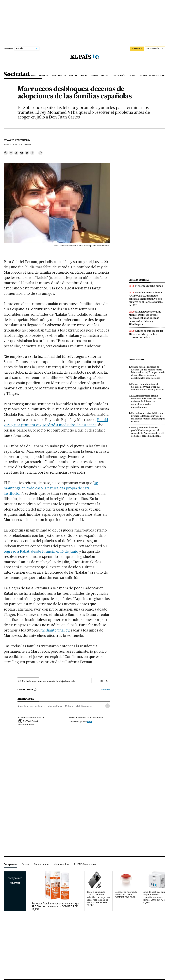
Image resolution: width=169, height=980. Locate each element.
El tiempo (142, 75)
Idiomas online (61, 864)
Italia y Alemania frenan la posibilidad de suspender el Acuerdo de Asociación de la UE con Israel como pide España (148, 432)
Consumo (94, 75)
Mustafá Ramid (55, 706)
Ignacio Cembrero (17, 140)
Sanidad (84, 75)
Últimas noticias (157, 75)
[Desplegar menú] (6, 57)
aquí (90, 721)
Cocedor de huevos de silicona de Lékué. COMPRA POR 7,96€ (126, 895)
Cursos (25, 864)
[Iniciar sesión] (155, 49)
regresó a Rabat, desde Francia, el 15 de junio (41, 551)
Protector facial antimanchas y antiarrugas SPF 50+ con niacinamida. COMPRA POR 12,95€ (55, 907)
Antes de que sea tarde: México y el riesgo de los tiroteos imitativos (146, 334)
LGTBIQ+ (132, 75)
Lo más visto (136, 360)
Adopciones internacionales (31, 706)
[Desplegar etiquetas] (108, 706)
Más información (26, 725)
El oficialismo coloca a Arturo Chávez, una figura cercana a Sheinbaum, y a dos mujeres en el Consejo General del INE (146, 299)
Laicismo (105, 75)
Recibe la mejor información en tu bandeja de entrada (49, 681)
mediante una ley (55, 630)
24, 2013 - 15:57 (21, 145)
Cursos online (41, 864)
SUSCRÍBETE (137, 49)
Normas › (105, 690)
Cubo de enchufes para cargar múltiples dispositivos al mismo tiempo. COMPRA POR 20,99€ (154, 897)
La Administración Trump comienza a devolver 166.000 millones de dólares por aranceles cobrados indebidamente (146, 401)
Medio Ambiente (59, 75)
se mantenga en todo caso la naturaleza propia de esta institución (51, 488)
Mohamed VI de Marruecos (79, 706)
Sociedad (17, 75)
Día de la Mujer (29, 75)
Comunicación (119, 75)
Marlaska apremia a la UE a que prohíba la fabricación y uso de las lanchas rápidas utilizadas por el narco (148, 417)
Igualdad (73, 75)
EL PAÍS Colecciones (85, 864)
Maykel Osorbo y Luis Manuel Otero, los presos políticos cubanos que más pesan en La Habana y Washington (145, 318)
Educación (44, 75)
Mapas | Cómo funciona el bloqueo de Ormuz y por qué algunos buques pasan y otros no (148, 387)
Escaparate (10, 864)
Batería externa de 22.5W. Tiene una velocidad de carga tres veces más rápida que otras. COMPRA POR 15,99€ (98, 899)
